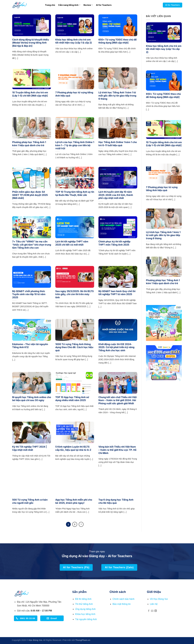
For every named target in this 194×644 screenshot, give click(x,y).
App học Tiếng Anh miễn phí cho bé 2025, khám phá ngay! (74, 501)
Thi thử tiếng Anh (84, 604)
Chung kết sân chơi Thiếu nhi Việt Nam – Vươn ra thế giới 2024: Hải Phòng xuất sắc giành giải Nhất (118, 400)
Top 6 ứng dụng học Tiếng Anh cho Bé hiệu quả (116, 501)
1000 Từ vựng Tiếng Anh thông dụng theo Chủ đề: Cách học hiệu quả (74, 347)
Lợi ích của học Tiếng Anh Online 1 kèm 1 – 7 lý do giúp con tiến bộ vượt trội (75, 145)
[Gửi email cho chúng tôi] (152, 611)
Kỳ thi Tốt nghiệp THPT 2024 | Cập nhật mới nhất (29, 448)
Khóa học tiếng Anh (85, 614)
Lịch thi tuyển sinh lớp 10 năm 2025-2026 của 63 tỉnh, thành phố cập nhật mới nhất (116, 195)
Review (88, 5)
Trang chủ (50, 5)
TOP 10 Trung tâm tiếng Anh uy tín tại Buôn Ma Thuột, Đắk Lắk (75, 193)
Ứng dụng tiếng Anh (85, 609)
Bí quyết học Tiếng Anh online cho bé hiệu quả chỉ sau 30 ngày (32, 399)
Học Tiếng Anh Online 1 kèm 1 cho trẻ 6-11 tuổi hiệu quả (118, 144)
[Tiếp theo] (81, 524)
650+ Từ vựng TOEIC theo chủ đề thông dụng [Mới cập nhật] (118, 41)
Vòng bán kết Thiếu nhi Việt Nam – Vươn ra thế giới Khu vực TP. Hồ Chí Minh (117, 450)
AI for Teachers (104, 5)
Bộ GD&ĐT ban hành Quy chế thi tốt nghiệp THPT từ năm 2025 (117, 293)
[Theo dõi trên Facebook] (149, 611)
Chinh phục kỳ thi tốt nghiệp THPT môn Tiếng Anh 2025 (114, 243)
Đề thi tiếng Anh (83, 599)
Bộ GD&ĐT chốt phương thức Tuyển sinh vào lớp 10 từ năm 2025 (29, 294)
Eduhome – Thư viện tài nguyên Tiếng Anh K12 (30, 346)
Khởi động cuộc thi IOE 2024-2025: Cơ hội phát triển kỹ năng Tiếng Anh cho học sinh (116, 347)
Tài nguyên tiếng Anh (86, 619)
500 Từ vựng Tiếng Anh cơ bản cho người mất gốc (30, 501)
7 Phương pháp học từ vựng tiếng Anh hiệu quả (74, 94)
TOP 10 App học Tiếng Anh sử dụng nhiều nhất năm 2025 (72, 399)
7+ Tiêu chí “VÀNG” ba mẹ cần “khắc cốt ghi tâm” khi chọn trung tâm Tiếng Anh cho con (32, 245)
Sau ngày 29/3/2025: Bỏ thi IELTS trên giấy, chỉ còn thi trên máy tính (75, 294)
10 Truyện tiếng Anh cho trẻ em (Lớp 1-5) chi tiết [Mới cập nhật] (30, 94)
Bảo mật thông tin (122, 604)
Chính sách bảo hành (123, 599)
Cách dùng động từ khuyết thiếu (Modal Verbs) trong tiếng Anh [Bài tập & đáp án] (31, 43)
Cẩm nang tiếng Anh (69, 5)
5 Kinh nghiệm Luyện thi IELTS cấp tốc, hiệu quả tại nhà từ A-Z (73, 448)
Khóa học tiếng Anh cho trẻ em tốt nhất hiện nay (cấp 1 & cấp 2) (74, 41)
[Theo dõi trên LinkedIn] (156, 611)
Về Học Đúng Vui (159, 599)
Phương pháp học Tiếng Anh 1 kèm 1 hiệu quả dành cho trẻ (29, 144)
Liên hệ (154, 604)
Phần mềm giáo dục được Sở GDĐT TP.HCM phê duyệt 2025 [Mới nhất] (30, 195)
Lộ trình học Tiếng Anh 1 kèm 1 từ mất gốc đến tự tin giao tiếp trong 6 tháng (117, 96)
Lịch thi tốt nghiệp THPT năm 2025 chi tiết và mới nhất (72, 243)
